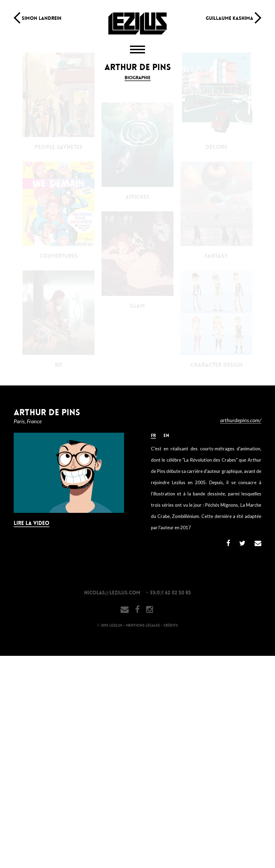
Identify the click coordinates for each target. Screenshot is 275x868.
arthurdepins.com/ (241, 420)
